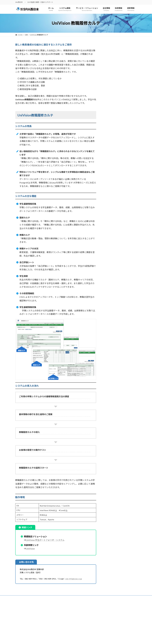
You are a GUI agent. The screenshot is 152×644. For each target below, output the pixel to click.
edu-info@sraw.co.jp (74, 579)
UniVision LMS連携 (112, 64)
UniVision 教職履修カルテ (115, 98)
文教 (105, 45)
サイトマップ (40, 598)
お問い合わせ (55, 598)
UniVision (30, 548)
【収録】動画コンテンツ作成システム (120, 50)
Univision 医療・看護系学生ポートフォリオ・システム (121, 83)
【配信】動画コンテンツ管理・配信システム (120, 57)
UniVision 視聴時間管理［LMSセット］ (121, 69)
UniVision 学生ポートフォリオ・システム (45, 540)
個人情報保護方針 (24, 598)
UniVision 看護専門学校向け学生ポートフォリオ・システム (121, 91)
